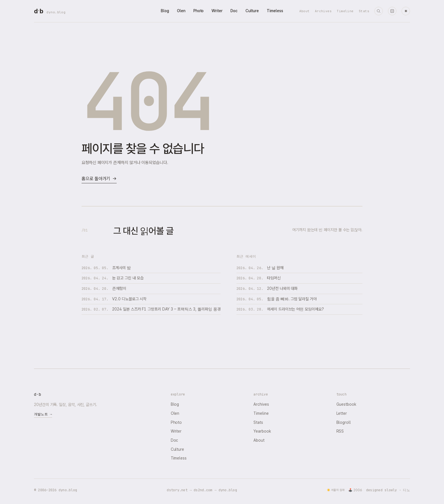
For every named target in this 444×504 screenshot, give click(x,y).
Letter (342, 413)
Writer (217, 11)
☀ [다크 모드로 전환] (406, 11)
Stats (364, 11)
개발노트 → (43, 414)
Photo (199, 11)
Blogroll (344, 422)
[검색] (379, 11)
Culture (252, 11)
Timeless (275, 11)
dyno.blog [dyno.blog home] (56, 12)
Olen (181, 11)
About (305, 11)
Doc (234, 11)
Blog (165, 11)
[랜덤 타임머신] (392, 11)
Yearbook (262, 431)
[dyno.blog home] (39, 11)
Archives (323, 11)
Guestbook (346, 404)
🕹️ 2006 (355, 490)
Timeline (345, 11)
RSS (340, 431)
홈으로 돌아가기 (99, 179)
